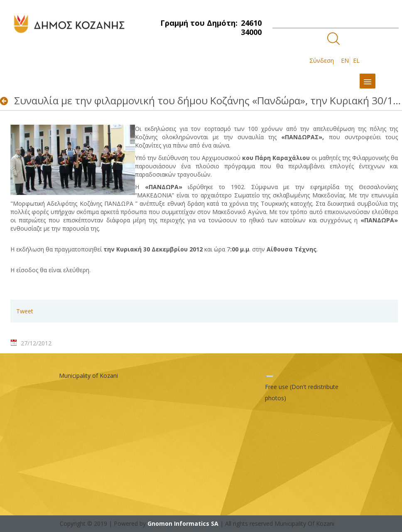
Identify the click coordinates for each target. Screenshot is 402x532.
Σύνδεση (322, 60)
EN (345, 60)
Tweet (25, 311)
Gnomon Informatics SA (183, 523)
